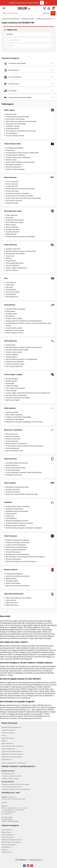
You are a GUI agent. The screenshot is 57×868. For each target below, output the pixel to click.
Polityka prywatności (9, 749)
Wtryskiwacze (7, 847)
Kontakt (5, 802)
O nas (4, 735)
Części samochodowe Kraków (12, 751)
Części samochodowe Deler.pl (10, 19)
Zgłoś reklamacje (8, 743)
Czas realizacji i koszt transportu (13, 746)
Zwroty (5, 741)
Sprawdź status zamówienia (12, 727)
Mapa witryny (7, 759)
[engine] (28, 46)
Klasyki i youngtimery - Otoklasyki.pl (14, 763)
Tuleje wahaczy (7, 852)
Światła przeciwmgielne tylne (12, 840)
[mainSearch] (22, 13)
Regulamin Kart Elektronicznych (13, 754)
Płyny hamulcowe (8, 837)
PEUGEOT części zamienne (44, 19)
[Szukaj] (53, 13)
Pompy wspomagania (9, 845)
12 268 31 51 (12, 797)
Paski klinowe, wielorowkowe (12, 842)
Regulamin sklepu (8, 738)
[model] (28, 40)
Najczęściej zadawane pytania (12, 757)
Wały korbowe (7, 832)
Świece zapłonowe (8, 835)
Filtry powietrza (8, 830)
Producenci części (8, 733)
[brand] (28, 34)
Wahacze (5, 850)
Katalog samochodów (28, 19)
